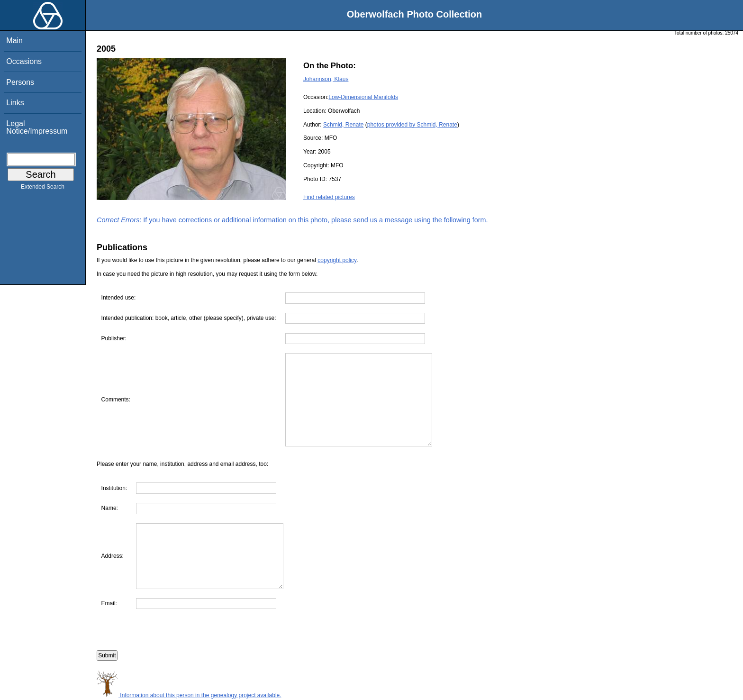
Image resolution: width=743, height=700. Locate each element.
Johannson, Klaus (326, 79)
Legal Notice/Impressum (37, 127)
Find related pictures (329, 197)
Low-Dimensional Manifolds (363, 97)
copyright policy (337, 260)
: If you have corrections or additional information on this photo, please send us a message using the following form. (292, 220)
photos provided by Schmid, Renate (412, 125)
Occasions (24, 61)
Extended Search (43, 189)
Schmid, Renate (343, 125)
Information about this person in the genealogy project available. (189, 695)
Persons (20, 82)
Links (15, 103)
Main (14, 41)
